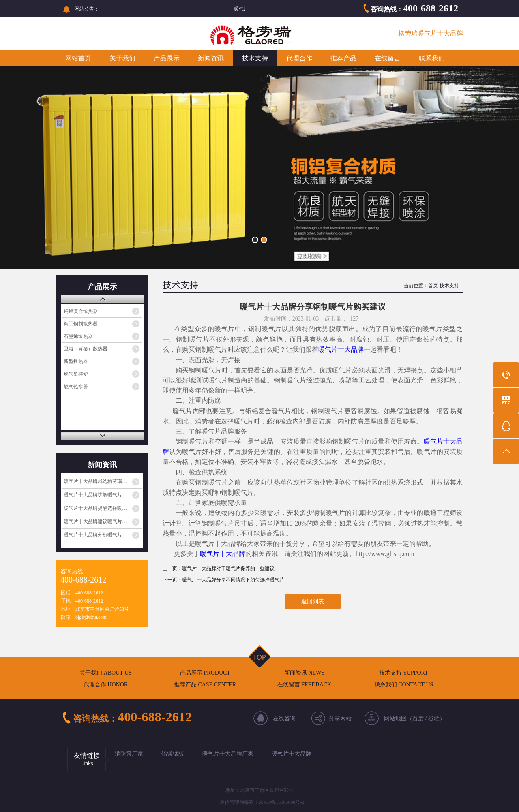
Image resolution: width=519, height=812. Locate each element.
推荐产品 (343, 58)
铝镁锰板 (173, 754)
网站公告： (87, 9)
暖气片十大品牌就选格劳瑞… (95, 481)
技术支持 (255, 58)
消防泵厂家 (129, 754)
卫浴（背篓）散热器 (86, 349)
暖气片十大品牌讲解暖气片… (95, 495)
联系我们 (432, 58)
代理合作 (299, 58)
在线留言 (388, 58)
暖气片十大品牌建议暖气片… (95, 521)
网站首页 (78, 58)
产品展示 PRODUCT (205, 673)
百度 (418, 719)
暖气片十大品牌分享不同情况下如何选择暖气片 (233, 580)
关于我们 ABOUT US (106, 673)
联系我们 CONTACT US (404, 685)
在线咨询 (284, 719)
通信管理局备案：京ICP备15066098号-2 (262, 802)
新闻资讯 (211, 58)
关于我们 (122, 58)
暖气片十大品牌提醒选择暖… (95, 508)
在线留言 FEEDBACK (304, 685)
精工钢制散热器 (81, 324)
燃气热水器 (76, 387)
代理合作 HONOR (106, 685)
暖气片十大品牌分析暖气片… (95, 535)
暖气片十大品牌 (341, 349)
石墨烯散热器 (78, 336)
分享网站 (340, 719)
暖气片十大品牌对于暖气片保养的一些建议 (228, 568)
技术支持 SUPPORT (403, 673)
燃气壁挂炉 (76, 374)
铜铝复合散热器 (81, 311)
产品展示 (167, 58)
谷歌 (434, 719)
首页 (433, 286)
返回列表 (313, 602)
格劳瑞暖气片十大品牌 (431, 33)
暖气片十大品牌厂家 (228, 754)
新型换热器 (76, 361)
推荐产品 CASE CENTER (205, 685)
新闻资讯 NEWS (304, 673)
